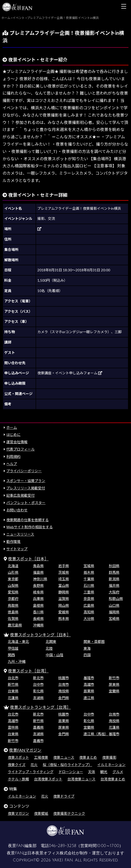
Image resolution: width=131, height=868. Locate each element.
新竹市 (114, 678)
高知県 (89, 612)
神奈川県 (40, 579)
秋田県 (114, 566)
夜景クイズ (17, 765)
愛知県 (13, 592)
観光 (104, 772)
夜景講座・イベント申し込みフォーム (70, 373)
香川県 (38, 612)
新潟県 (114, 579)
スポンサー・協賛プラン (26, 481)
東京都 (13, 579)
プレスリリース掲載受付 (26, 488)
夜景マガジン (18, 813)
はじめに (13, 435)
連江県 (89, 698)
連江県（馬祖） (96, 734)
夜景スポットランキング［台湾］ (40, 707)
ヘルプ (12, 464)
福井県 (114, 585)
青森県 (38, 566)
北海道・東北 (18, 641)
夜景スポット (18, 757)
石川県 (89, 585)
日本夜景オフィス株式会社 (51, 853)
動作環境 (13, 542)
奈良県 (89, 599)
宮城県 (89, 566)
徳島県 (13, 612)
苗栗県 (89, 691)
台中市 (38, 684)
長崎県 (38, 619)
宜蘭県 (114, 691)
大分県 (89, 619)
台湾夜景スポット (48, 779)
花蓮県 (13, 698)
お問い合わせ (17, 510)
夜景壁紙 (41, 813)
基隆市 (89, 678)
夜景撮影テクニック (69, 813)
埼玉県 (64, 579)
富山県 (64, 585)
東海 (87, 648)
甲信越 (13, 648)
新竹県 (13, 684)
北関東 (51, 641)
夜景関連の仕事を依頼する (28, 520)
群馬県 (114, 572)
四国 (87, 655)
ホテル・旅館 (18, 779)
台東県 (13, 691)
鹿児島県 (15, 625)
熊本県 (64, 619)
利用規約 (13, 456)
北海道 (13, 566)
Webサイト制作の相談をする (30, 527)
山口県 (114, 605)
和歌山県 (116, 599)
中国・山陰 (55, 655)
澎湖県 (38, 698)
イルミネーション (111, 765)
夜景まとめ (88, 757)
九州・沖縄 (17, 661)
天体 (92, 772)
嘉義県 (38, 727)
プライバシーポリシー (24, 471)
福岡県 (114, 612)
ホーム (12, 427)
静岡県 (64, 592)
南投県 (64, 691)
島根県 (38, 605)
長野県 (38, 585)
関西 (11, 655)
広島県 (89, 605)
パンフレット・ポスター (26, 503)
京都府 (13, 599)
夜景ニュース (64, 757)
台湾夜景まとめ (113, 779)
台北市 (13, 678)
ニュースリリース (20, 534)
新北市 (38, 678)
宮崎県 (114, 619)
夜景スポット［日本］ (28, 559)
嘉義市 (38, 741)
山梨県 (13, 585)
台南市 (64, 684)
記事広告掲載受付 (20, 495)
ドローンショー (71, 772)
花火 (34, 765)
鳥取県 (13, 605)
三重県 (89, 592)
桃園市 (64, 678)
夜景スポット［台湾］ (28, 671)
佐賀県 (13, 619)
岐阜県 (38, 592)
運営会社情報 (17, 442)
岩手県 (64, 566)
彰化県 (38, 691)
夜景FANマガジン (25, 750)
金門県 (64, 698)
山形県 (13, 572)
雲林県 (13, 727)
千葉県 (89, 579)
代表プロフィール (20, 449)
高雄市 (89, 684)
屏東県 (114, 684)
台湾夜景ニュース (81, 779)
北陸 (49, 648)
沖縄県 (38, 625)
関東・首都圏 (94, 641)
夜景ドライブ (64, 796)
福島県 (38, 572)
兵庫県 (38, 599)
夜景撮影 (109, 757)
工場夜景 (41, 757)
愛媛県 (64, 612)
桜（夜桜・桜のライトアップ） (67, 765)
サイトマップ (17, 549)
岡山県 (64, 605)
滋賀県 (64, 599)
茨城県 (64, 572)
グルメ (118, 772)
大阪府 (114, 592)
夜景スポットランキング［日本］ (40, 635)
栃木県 (89, 572)
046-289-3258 (62, 846)
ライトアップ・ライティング (31, 772)
